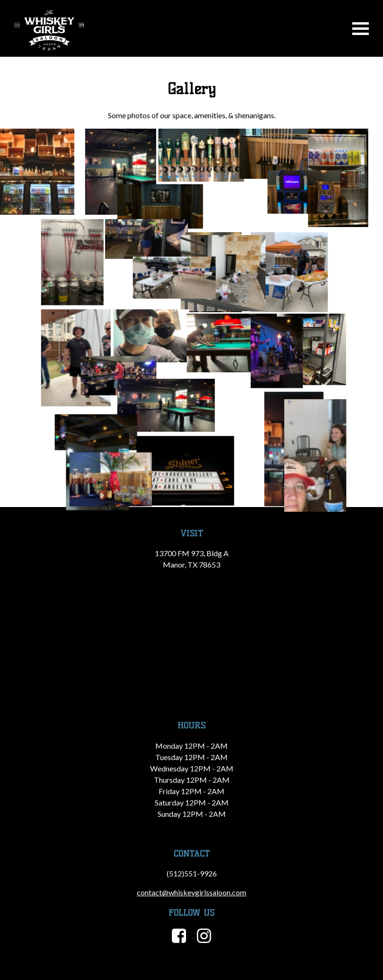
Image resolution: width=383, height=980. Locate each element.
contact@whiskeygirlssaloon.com (191, 892)
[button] (37, 172)
